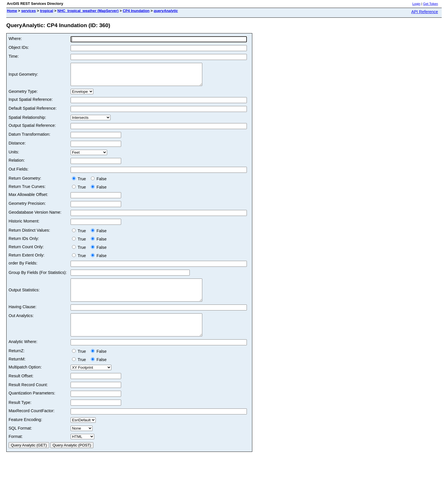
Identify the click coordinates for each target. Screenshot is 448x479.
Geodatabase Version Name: (35, 217)
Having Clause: (23, 315)
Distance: (17, 147)
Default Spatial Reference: (33, 113)
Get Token (431, 4)
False (99, 183)
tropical (47, 11)
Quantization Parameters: (32, 406)
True (80, 183)
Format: (16, 449)
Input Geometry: (23, 77)
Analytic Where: (23, 354)
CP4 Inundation (136, 11)
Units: (14, 156)
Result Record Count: (28, 398)
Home (12, 11)
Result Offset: (21, 389)
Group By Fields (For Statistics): (38, 277)
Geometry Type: (23, 96)
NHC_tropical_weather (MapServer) (88, 11)
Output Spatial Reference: (32, 130)
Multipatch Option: (25, 380)
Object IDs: (19, 47)
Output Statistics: (24, 296)
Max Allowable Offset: (28, 199)
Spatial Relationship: (27, 122)
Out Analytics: (21, 324)
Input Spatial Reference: (31, 104)
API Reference (425, 12)
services (28, 11)
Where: (15, 39)
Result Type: (20, 415)
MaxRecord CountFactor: (32, 424)
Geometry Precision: (27, 208)
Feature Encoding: (25, 432)
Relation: (17, 165)
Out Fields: (19, 173)
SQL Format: (20, 441)
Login (416, 4)
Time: (14, 56)
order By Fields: (23, 267)
